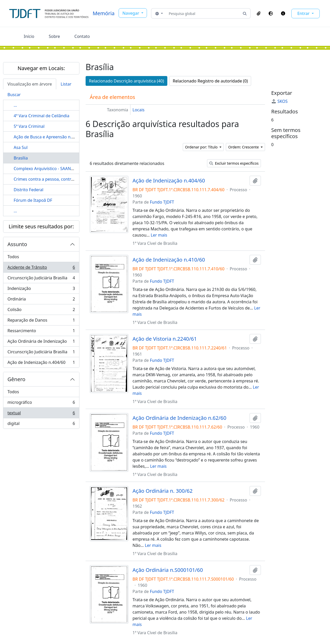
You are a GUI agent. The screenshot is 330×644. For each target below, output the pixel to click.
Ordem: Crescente (244, 147)
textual (41, 414)
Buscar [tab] (14, 95)
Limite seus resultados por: (41, 226)
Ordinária (41, 300)
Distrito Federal (28, 190)
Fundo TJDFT (162, 202)
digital (41, 424)
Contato (82, 36)
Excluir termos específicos (234, 163)
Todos (13, 257)
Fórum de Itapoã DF (33, 200)
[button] (259, 13)
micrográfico (41, 403)
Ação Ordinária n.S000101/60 (168, 570)
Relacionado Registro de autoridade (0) (210, 81)
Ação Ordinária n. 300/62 (163, 491)
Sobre (54, 36)
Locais (139, 110)
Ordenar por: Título (202, 147)
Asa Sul (21, 147)
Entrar (304, 13)
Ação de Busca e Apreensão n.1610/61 (51, 137)
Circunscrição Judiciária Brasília (41, 279)
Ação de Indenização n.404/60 (41, 363)
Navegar (131, 13)
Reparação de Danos (41, 321)
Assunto (17, 244)
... (15, 105)
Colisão (41, 311)
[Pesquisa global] (203, 13)
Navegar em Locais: (41, 68)
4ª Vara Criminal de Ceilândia (42, 116)
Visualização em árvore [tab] (30, 84)
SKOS (279, 101)
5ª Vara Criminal (29, 126)
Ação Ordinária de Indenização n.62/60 (179, 418)
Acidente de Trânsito (41, 268)
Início (29, 36)
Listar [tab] (66, 84)
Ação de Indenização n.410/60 (169, 260)
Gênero (16, 379)
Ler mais (159, 235)
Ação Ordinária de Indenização (41, 342)
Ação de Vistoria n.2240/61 (165, 339)
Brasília (21, 158)
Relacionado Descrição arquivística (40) (126, 81)
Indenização (41, 290)
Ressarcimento (41, 332)
